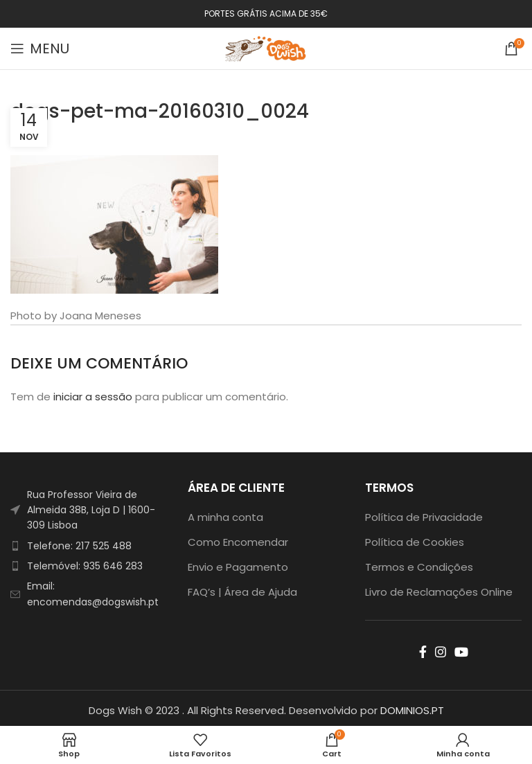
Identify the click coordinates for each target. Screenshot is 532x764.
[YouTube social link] (461, 652)
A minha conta (225, 517)
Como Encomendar (238, 542)
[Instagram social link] (441, 652)
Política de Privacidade (424, 517)
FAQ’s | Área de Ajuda (242, 592)
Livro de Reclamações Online (439, 592)
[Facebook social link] (423, 652)
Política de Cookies (415, 542)
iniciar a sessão (93, 397)
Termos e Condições (419, 567)
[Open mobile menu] (40, 48)
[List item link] (89, 546)
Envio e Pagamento (238, 567)
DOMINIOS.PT (412, 710)
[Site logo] (266, 47)
